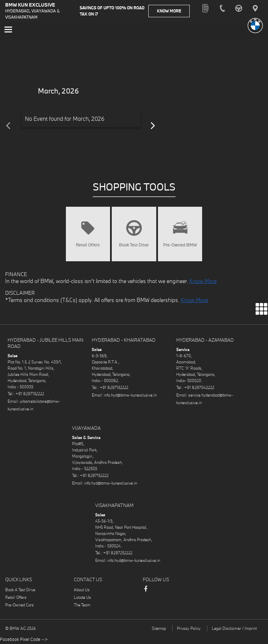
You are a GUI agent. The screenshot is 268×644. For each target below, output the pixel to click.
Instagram (159, 591)
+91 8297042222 (199, 388)
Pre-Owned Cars (19, 606)
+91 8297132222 (30, 394)
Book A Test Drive (20, 590)
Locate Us (82, 598)
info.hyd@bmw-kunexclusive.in (130, 396)
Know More (173, 11)
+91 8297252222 (118, 553)
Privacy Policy (189, 629)
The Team (82, 606)
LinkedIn (173, 591)
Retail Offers (16, 598)
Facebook (146, 593)
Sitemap (159, 629)
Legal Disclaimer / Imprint (234, 629)
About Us (82, 590)
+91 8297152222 (94, 476)
